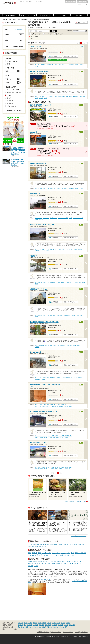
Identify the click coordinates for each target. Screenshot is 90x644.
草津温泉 (20, 625)
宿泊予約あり (60, 34)
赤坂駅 (41, 220)
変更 (21, 35)
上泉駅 (37, 98)
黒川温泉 (61, 625)
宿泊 (30, 553)
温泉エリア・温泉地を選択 (14, 46)
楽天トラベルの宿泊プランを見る (57, 60)
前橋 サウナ (65, 65)
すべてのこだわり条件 (14, 110)
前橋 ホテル (58, 65)
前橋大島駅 (83, 96)
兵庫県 (35, 623)
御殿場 (44, 627)
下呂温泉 (42, 625)
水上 (68, 544)
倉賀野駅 (37, 347)
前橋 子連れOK (53, 218)
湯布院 (66, 625)
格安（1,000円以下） (34, 555)
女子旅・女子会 (76, 564)
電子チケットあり (36, 34)
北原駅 (37, 284)
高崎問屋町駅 (55, 406)
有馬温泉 (30, 625)
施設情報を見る (55, 56)
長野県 (58, 623)
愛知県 (63, 623)
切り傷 (43, 555)
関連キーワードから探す (10, 629)
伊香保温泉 (48, 625)
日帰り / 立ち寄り (13, 61)
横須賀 (27, 627)
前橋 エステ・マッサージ (48, 96)
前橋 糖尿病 (56, 345)
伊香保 (44, 546)
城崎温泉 (36, 625)
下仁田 (30, 544)
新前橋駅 (52, 469)
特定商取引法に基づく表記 (53, 636)
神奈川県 (20, 623)
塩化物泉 (61, 555)
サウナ (77, 555)
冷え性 (40, 553)
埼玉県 (26, 623)
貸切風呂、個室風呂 (80, 553)
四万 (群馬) (46, 544)
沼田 (30, 546)
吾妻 (41, 544)
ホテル (68, 553)
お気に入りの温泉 (71, 2)
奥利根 (76, 544)
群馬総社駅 (67, 315)
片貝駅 (41, 98)
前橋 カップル (60, 188)
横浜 (19, 627)
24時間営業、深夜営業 (14, 92)
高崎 (40, 546)
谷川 (72, 544)
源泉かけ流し (56, 553)
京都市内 (55, 627)
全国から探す (20, 29)
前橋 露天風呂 (67, 378)
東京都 (44, 623)
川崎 (22, 627)
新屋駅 (84, 282)
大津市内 (61, 627)
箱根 (25, 625)
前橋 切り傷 (46, 188)
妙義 (38, 544)
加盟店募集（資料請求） (43, 632)
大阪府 (49, 623)
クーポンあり (49, 34)
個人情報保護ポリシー (40, 636)
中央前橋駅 (71, 65)
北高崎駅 (61, 406)
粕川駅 (76, 282)
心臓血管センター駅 (78, 218)
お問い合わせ (84, 632)
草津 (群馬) (54, 544)
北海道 (54, 623)
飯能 (40, 627)
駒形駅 (75, 345)
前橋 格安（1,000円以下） (73, 96)
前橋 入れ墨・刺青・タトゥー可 (43, 406)
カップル (63, 553)
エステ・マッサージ (52, 555)
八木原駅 (75, 249)
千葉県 (30, 623)
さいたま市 (35, 627)
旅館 (72, 553)
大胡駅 (37, 220)
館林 (36, 546)
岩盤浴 (9, 98)
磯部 (34, 544)
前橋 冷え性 (38, 96)
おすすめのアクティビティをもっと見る (75, 502)
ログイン (80, 4)
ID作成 (86, 4)
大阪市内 (49, 627)
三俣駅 (37, 66)
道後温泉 (55, 625)
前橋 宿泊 (37, 65)
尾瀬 (80, 544)
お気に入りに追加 (71, 56)
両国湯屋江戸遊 (45, 579)
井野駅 (66, 406)
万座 (65, 544)
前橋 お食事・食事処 (60, 96)
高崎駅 (70, 406)
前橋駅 (81, 65)
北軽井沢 (60, 544)
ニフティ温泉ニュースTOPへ (78, 536)
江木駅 (71, 218)
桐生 (33, 546)
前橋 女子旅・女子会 (63, 218)
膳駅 (80, 282)
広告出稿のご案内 (56, 632)
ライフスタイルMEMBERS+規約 (74, 636)
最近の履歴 (82, 2)
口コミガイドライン (68, 632)
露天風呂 (34, 553)
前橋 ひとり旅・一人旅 (55, 249)
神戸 (66, 627)
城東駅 (77, 65)
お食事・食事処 (47, 553)
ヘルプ (77, 632)
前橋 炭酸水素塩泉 (40, 345)
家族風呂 (10, 103)
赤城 (83, 544)
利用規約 (63, 636)
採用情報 (85, 636)
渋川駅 (48, 251)
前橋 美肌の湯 (38, 282)
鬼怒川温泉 (72, 625)
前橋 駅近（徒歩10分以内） (47, 65)
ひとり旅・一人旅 (69, 555)
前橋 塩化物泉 (38, 188)
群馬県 (40, 623)
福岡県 (68, 623)
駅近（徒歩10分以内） (35, 564)
